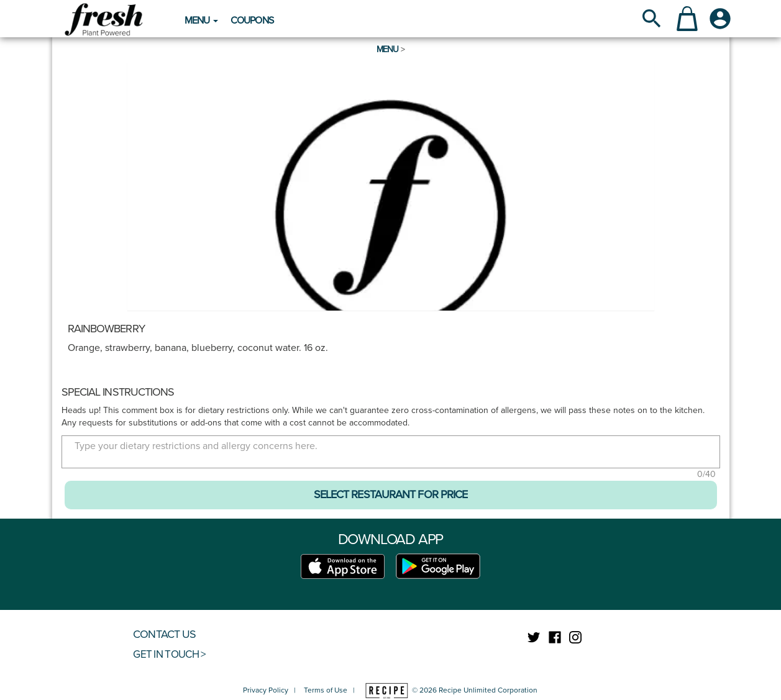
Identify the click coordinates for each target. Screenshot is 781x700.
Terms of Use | (329, 690)
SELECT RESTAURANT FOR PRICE (391, 494)
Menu (388, 49)
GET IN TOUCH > (169, 654)
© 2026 (450, 690)
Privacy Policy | (272, 690)
